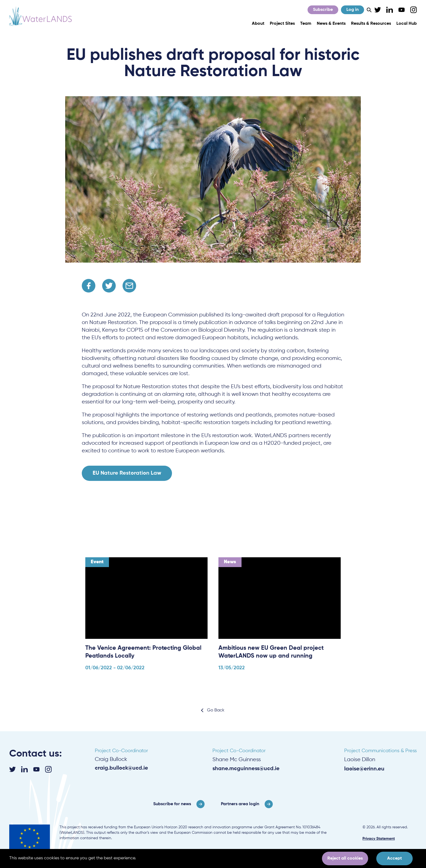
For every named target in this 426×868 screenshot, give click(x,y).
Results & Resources (371, 24)
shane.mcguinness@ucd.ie (246, 769)
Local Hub (407, 24)
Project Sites (282, 24)
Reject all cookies (345, 858)
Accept (394, 858)
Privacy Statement (379, 839)
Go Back (216, 710)
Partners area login (240, 804)
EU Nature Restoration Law (127, 473)
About (258, 24)
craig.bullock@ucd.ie (121, 768)
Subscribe (323, 10)
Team (306, 24)
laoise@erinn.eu (364, 769)
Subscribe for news (172, 804)
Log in (353, 10)
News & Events (331, 24)
